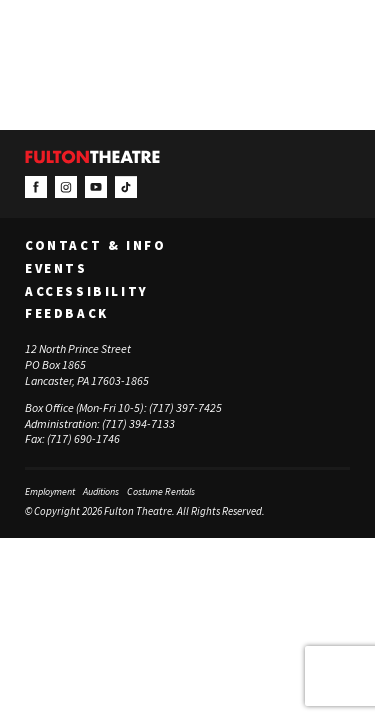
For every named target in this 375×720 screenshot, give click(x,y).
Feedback (67, 314)
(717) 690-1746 (83, 438)
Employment (50, 491)
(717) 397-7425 (185, 407)
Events (56, 269)
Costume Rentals (161, 491)
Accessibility (87, 292)
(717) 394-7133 (138, 423)
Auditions (101, 491)
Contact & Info (95, 246)
